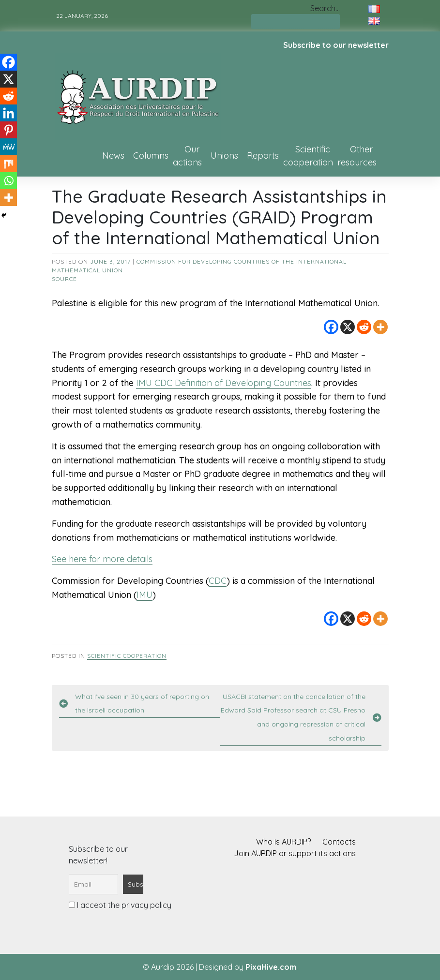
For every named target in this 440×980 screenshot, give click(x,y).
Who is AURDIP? (283, 842)
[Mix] (8, 164)
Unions (224, 156)
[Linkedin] (8, 113)
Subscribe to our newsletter (336, 45)
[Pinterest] (8, 130)
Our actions (187, 156)
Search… (325, 8)
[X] (348, 327)
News (113, 156)
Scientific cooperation (308, 156)
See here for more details (102, 559)
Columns (151, 156)
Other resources (357, 156)
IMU (144, 595)
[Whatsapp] (8, 181)
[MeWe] (8, 147)
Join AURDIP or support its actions (295, 853)
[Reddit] (364, 327)
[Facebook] (331, 327)
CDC (218, 581)
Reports (263, 156)
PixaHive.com (271, 967)
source (64, 279)
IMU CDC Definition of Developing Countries (224, 383)
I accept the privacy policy (120, 905)
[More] (380, 327)
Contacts (339, 842)
